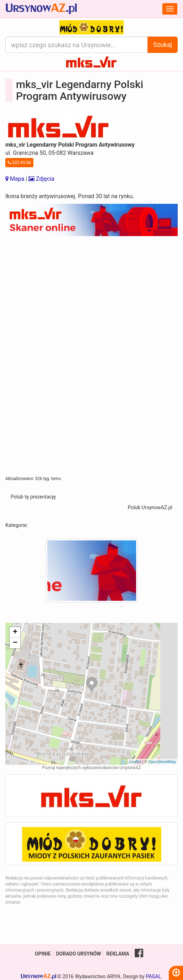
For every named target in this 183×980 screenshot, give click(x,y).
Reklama (118, 954)
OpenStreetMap (162, 762)
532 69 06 (19, 163)
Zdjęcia (41, 179)
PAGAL (153, 976)
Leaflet (135, 762)
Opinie (43, 954)
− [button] (15, 643)
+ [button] (15, 632)
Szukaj (163, 45)
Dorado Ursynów (79, 954)
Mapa (15, 179)
